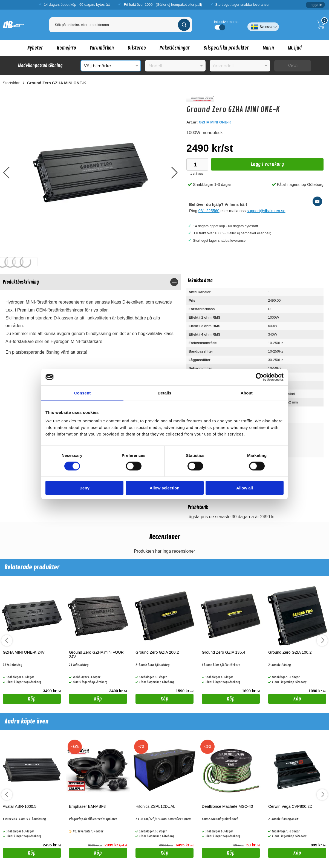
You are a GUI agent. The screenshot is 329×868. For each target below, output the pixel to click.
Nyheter (35, 48)
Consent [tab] (83, 393)
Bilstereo (137, 48)
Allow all (245, 488)
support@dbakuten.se (266, 211)
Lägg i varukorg (247, 166)
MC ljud (295, 48)
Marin (268, 48)
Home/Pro (66, 48)
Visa (293, 66)
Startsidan (12, 83)
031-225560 (209, 211)
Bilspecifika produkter (226, 48)
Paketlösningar (175, 48)
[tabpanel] (90, 319)
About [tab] (247, 393)
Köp (19, 700)
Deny (84, 488)
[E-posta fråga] (317, 201)
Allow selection (164, 488)
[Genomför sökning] (184, 25)
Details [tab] (164, 393)
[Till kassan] (322, 25)
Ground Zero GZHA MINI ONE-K (57, 83)
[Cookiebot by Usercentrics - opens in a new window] (260, 377)
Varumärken (102, 48)
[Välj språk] (263, 25)
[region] (90, 282)
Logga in (315, 5)
